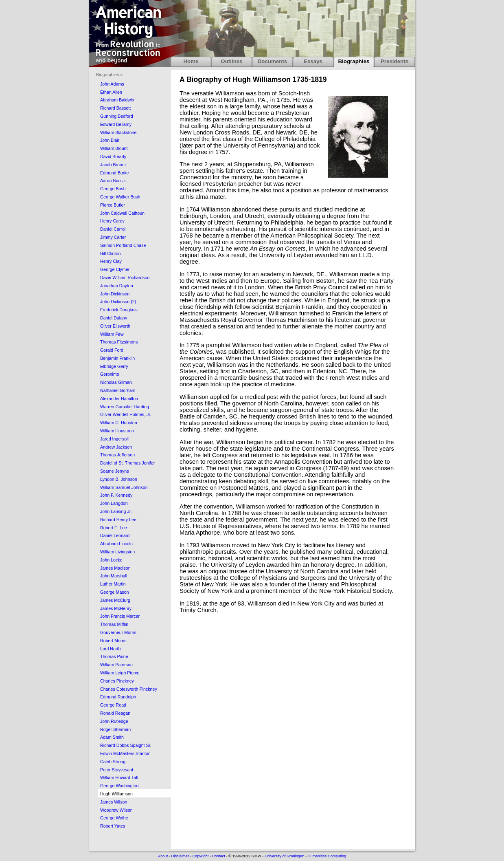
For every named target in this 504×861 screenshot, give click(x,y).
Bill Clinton (110, 253)
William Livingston (117, 552)
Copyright (200, 856)
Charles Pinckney (117, 681)
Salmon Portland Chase (123, 245)
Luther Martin (113, 584)
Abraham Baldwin (117, 100)
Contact (219, 856)
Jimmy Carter (113, 237)
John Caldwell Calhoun (122, 213)
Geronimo (110, 374)
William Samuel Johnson (124, 487)
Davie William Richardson (125, 277)
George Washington (119, 786)
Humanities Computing (327, 856)
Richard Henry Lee (118, 520)
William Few (112, 334)
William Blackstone (118, 132)
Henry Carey (112, 221)
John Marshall (114, 576)
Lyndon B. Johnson (119, 479)
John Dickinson (115, 294)
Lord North (110, 649)
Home (191, 61)
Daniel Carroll (113, 229)
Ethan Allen (111, 92)
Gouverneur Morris (118, 632)
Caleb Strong (113, 762)
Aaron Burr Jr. (114, 181)
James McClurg (115, 600)
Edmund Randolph (118, 697)
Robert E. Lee (114, 528)
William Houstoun (117, 431)
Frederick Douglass (119, 310)
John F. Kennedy (116, 495)
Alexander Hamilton (119, 399)
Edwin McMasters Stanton (125, 753)
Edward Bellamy (116, 124)
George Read (113, 705)
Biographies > (109, 75)
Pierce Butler (113, 205)
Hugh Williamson (116, 794)
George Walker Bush (120, 197)
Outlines (231, 61)
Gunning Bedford (117, 116)
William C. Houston (119, 423)
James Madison (115, 568)
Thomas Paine (114, 656)
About (163, 856)
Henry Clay (111, 261)
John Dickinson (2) (118, 302)
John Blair (110, 140)
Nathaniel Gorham (118, 390)
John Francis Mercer (120, 616)
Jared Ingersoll (114, 439)
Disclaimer (180, 856)
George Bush (113, 189)
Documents (273, 61)
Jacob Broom (113, 165)
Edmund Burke (115, 173)
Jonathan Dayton (117, 286)
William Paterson (116, 665)
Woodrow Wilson (116, 810)
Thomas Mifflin (114, 624)
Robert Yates (113, 826)
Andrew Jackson (116, 447)
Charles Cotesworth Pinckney (129, 689)
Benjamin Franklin (117, 358)
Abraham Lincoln (116, 544)
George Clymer (115, 269)
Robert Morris (113, 641)
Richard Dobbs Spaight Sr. (126, 745)
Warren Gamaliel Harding (125, 407)
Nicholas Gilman (116, 382)
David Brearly (113, 156)
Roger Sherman (115, 729)
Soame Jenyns (115, 471)
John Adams (112, 84)
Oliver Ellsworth (115, 326)
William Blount (114, 148)
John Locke (111, 560)
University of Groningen (284, 856)
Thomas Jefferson (117, 455)
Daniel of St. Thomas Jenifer (127, 463)
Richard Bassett (115, 108)
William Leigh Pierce (120, 673)
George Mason (115, 592)
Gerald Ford (112, 350)
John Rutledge (114, 721)
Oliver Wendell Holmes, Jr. (126, 414)
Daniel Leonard (115, 535)
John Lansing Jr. (116, 511)
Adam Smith (112, 737)
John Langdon (114, 503)
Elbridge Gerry (114, 366)
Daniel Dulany (114, 318)
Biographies (354, 61)
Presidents (394, 61)
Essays (313, 61)
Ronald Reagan (115, 713)
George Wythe (114, 818)
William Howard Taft (119, 777)
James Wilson (114, 802)
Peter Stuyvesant (117, 770)
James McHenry (116, 608)
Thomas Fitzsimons (119, 342)
